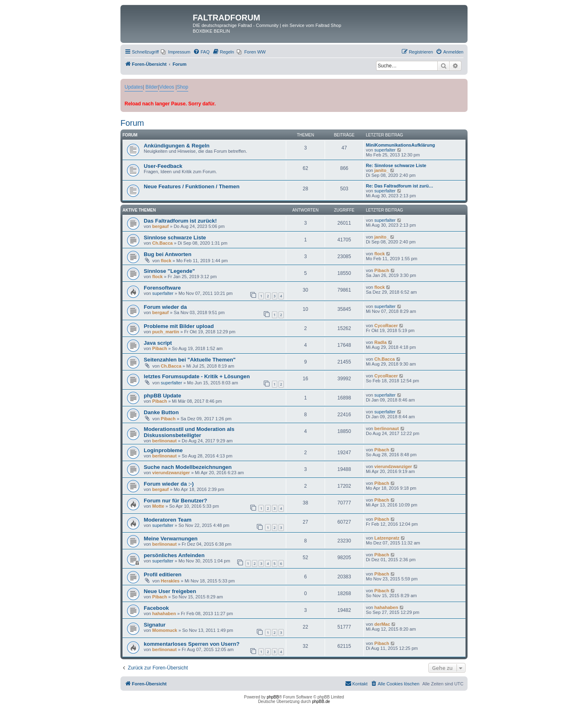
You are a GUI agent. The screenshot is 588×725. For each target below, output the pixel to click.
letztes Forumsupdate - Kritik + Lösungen (197, 376)
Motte (158, 506)
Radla (381, 342)
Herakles (170, 581)
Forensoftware (162, 288)
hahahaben (164, 613)
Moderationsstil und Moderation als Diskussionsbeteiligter (189, 432)
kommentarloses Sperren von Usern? (192, 644)
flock (166, 261)
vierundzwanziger (171, 473)
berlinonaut (165, 441)
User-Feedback (163, 166)
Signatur (155, 625)
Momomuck (165, 630)
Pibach (382, 270)
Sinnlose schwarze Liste (175, 238)
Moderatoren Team (168, 520)
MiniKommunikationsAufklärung (400, 145)
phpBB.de (321, 702)
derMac (382, 624)
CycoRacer (386, 326)
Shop (183, 87)
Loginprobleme (163, 450)
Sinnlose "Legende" (169, 271)
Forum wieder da (165, 307)
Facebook (156, 608)
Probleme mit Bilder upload (179, 326)
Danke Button (161, 412)
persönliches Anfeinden (174, 555)
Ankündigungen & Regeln (177, 146)
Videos (167, 87)
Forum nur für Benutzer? (175, 501)
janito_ (382, 170)
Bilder (152, 87)
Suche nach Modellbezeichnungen (188, 467)
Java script (158, 343)
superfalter (385, 150)
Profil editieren (163, 574)
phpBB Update (163, 396)
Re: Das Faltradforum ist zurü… (400, 186)
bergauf (160, 226)
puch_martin (166, 332)
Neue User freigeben (170, 591)
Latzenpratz (387, 538)
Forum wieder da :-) (169, 484)
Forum (132, 123)
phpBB (273, 697)
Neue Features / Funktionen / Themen (192, 186)
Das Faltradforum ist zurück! (180, 221)
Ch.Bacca (163, 243)
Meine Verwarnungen (171, 539)
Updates (134, 87)
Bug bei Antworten (168, 254)
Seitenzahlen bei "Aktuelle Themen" (190, 360)
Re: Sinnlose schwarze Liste (396, 165)
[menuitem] (176, 52)
